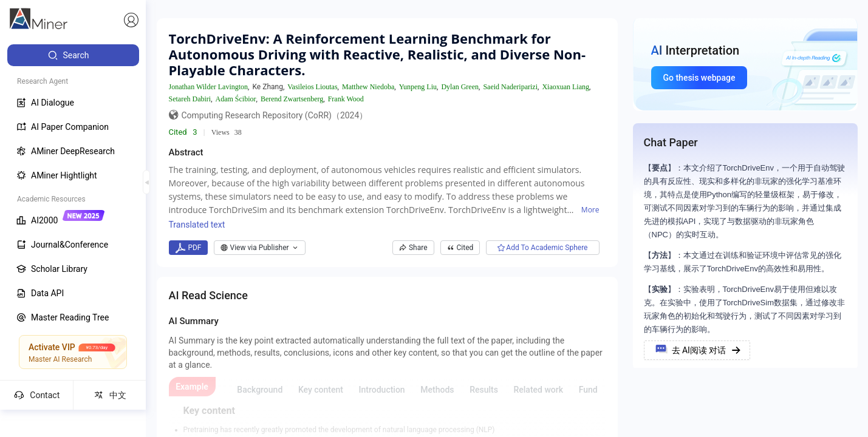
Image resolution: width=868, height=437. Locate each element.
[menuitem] (73, 55)
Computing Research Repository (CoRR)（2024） (275, 115)
